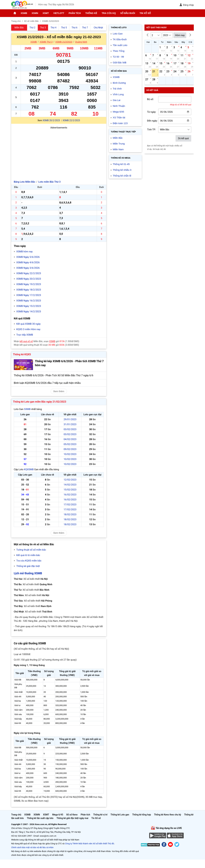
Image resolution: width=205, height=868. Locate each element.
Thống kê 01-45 (121, 164)
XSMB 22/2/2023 (71, 120)
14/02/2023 (70, 485)
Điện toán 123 (120, 123)
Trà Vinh (117, 89)
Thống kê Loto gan (120, 815)
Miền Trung (119, 144)
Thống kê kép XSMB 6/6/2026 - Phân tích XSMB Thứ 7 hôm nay (69, 363)
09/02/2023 (70, 449)
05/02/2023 (70, 444)
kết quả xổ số (26, 341)
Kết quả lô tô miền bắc (28, 555)
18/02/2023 (70, 514)
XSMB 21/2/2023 (64, 42)
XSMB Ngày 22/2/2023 (29, 273)
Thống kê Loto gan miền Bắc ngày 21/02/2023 (40, 402)
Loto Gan (118, 34)
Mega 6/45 (118, 112)
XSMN (35, 13)
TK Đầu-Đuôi (120, 39)
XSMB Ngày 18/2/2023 (29, 290)
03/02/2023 (70, 429)
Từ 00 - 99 (118, 57)
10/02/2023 (70, 454)
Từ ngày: (152, 112)
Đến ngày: (152, 121)
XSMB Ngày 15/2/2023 (29, 306)
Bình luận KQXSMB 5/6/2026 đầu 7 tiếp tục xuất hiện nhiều (47, 383)
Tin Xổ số (145, 13)
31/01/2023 (70, 424)
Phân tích (75, 13)
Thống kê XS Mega (121, 158)
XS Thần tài (119, 117)
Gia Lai (117, 100)
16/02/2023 (70, 495)
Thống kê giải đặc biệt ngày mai (72, 818)
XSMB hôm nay (25, 252)
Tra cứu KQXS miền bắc (29, 561)
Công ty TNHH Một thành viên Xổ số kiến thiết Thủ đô (89, 844)
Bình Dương (119, 83)
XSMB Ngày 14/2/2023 (29, 312)
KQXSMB (29, 469)
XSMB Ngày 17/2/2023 (29, 295)
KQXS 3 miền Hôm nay (28, 329)
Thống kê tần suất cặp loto (40, 818)
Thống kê (91, 13)
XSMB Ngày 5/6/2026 (28, 257)
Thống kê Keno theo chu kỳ (168, 815)
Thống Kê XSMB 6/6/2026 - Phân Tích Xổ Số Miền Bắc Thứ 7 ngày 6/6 (53, 375)
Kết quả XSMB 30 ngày (28, 324)
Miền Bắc (118, 138)
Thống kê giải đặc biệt (28, 566)
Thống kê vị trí (100, 815)
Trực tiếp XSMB (25, 335)
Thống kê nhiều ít (122, 170)
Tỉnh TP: (151, 130)
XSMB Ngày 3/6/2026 (28, 268)
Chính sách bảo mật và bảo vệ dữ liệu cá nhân (32, 847)
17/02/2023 (70, 505)
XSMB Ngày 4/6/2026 (28, 262)
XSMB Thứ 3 (46, 42)
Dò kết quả (183, 138)
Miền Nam (118, 149)
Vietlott (59, 13)
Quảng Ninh (81, 42)
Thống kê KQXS (22, 354)
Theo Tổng (119, 51)
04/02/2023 (70, 439)
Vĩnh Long (118, 94)
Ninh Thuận (119, 106)
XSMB (24, 13)
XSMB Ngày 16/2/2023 (29, 301)
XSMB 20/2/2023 (51, 120)
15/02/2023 (70, 490)
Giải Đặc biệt (120, 62)
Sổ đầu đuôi (128, 13)
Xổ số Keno (72, 815)
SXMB (27, 409)
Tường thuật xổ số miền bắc (31, 550)
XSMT (46, 13)
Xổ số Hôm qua (119, 71)
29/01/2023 (70, 419)
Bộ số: (150, 99)
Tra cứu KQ (109, 13)
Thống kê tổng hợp (141, 815)
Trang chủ (16, 815)
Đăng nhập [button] (187, 5)
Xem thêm (59, 391)
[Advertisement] (59, 152)
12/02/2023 (70, 480)
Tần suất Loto (120, 45)
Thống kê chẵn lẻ (122, 176)
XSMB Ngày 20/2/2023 (29, 279)
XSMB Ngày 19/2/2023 (29, 284)
